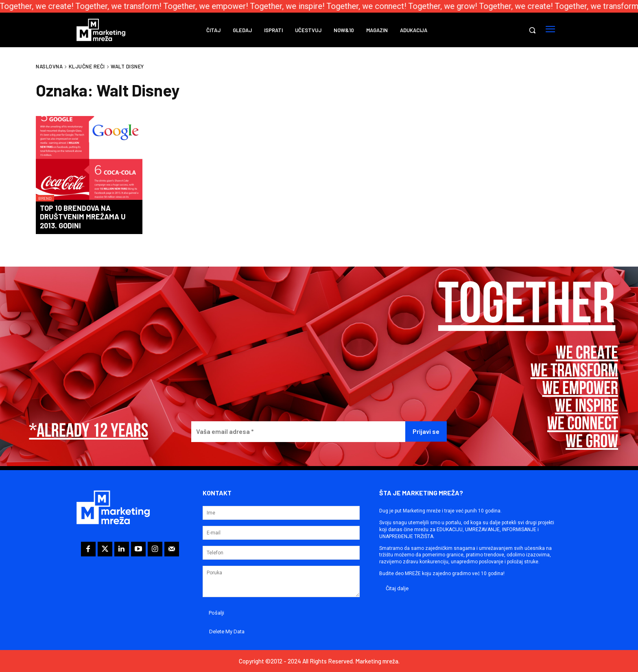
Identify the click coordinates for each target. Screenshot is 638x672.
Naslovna (49, 66)
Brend (45, 198)
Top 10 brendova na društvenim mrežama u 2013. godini (83, 217)
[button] (532, 30)
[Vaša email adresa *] (298, 432)
